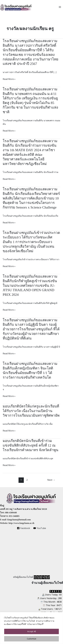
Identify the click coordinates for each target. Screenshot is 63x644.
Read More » (9, 79)
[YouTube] (40, 528)
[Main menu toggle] (60, 7)
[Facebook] (24, 528)
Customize (32, 639)
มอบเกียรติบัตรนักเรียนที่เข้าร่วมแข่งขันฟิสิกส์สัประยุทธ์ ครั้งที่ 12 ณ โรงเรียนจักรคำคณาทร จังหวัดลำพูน (30, 445)
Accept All (32, 631)
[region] (32, 628)
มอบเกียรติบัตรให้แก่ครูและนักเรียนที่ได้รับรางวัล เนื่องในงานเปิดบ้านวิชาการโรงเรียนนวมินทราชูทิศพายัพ (31, 411)
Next (51, 480)
